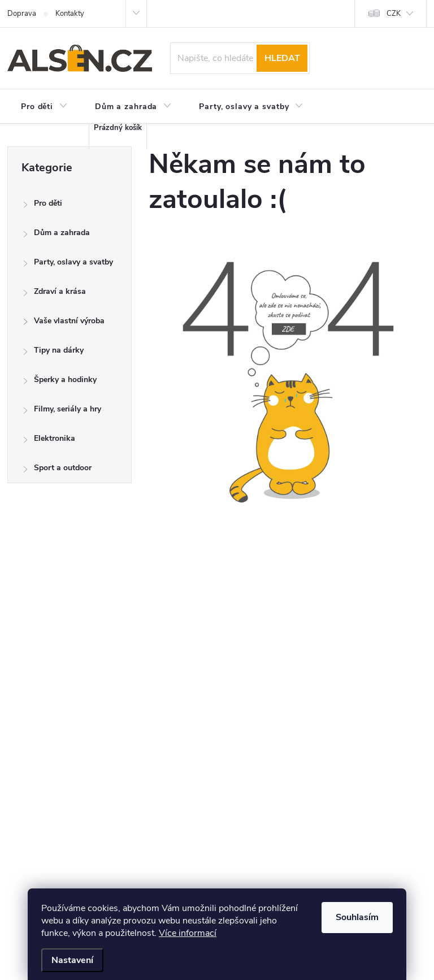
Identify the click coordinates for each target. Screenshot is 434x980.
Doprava (22, 14)
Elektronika (49, 441)
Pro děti (42, 206)
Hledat (282, 58)
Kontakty (70, 14)
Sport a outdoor (57, 471)
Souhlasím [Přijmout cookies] (357, 917)
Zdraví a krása (54, 294)
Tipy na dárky (53, 353)
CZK (394, 14)
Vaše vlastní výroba (64, 324)
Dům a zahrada (56, 235)
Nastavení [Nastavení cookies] (72, 960)
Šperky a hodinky (60, 382)
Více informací (188, 933)
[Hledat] (240, 58)
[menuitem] (44, 107)
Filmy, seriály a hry (62, 412)
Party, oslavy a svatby (68, 265)
